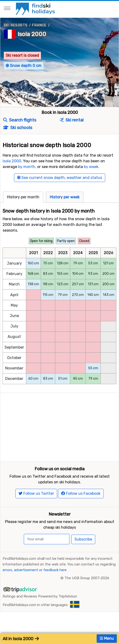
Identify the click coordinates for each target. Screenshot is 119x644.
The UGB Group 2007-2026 (87, 588)
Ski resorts (16, 25)
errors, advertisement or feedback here (35, 579)
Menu (107, 638)
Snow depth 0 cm (24, 66)
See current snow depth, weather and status (60, 178)
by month (27, 167)
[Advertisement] (59, 426)
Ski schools (18, 128)
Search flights (20, 120)
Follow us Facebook (81, 503)
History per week (65, 197)
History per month (23, 197)
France (39, 25)
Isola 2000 (32, 34)
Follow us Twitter (36, 503)
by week (91, 167)
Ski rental (72, 120)
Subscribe (83, 549)
